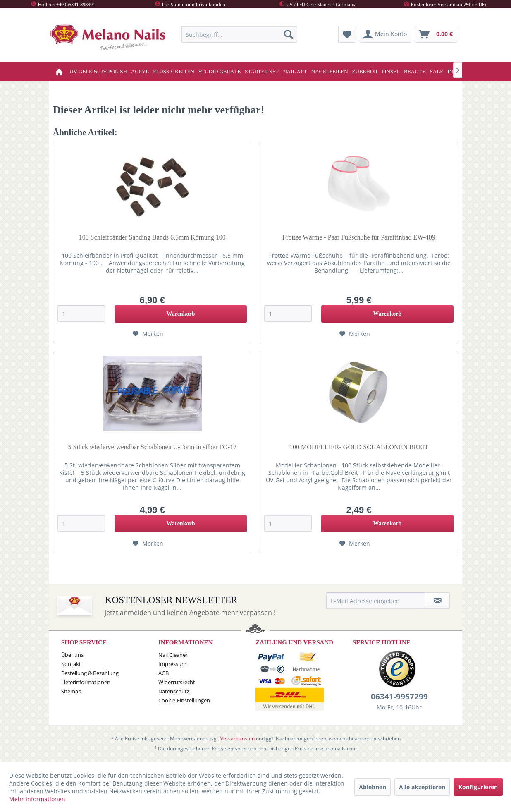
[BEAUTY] (415, 71)
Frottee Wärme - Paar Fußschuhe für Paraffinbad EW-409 (359, 237)
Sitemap (71, 691)
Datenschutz (174, 691)
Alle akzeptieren (422, 787)
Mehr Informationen (37, 799)
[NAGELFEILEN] (330, 71)
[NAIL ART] (295, 71)
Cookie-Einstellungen (184, 700)
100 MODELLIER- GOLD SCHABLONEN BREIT (359, 447)
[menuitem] (239, 34)
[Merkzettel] (347, 34)
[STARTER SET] (262, 71)
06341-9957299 (399, 697)
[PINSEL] (391, 71)
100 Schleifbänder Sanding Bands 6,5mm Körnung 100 (152, 237)
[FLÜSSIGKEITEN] (174, 71)
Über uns (72, 655)
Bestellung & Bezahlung (90, 673)
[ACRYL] (140, 71)
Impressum (172, 664)
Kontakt (71, 664)
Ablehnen (373, 787)
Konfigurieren (478, 787)
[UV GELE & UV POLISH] (98, 71)
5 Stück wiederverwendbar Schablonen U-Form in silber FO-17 (152, 447)
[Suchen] (289, 34)
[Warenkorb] (436, 34)
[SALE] (437, 71)
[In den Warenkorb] (181, 314)
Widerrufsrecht (177, 682)
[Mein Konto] (386, 34)
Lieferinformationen (86, 682)
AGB (164, 673)
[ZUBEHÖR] (365, 71)
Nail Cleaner (173, 655)
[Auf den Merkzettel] (148, 334)
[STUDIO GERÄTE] (220, 71)
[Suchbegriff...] (239, 34)
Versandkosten (238, 739)
